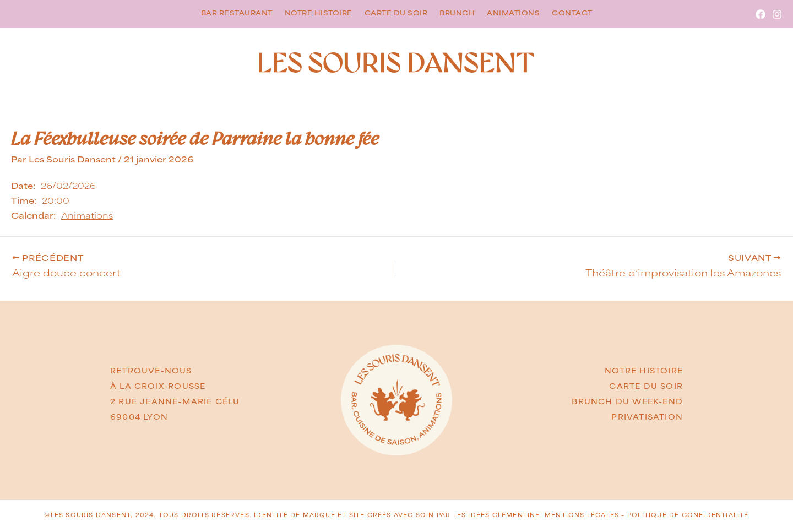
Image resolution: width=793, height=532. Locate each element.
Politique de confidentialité (688, 515)
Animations (513, 13)
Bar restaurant (237, 13)
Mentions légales (582, 515)
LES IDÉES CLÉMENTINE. (499, 515)
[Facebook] (761, 14)
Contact (572, 13)
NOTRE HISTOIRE (644, 371)
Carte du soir (396, 13)
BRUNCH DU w (607, 402)
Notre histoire (319, 13)
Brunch (457, 13)
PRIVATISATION (647, 417)
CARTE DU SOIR (646, 387)
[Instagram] (777, 14)
